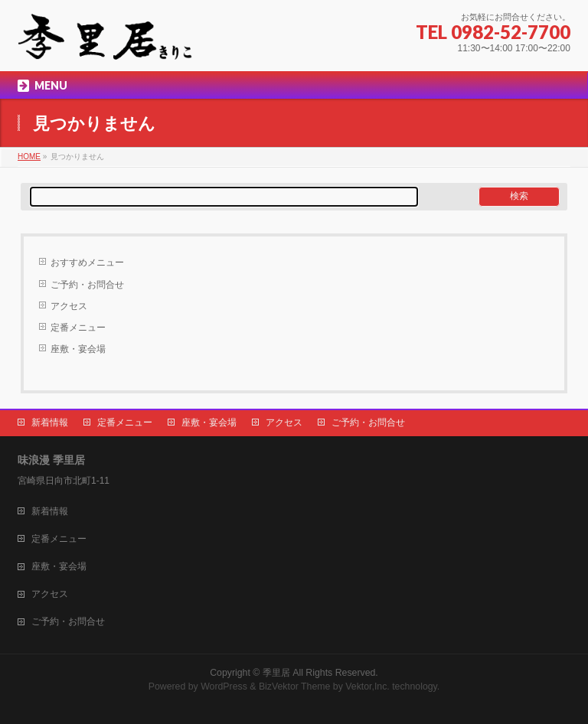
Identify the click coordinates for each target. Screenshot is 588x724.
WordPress (224, 686)
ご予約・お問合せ (87, 285)
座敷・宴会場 (78, 349)
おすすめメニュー (87, 263)
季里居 (276, 673)
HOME (29, 157)
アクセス (69, 306)
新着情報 (50, 422)
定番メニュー (78, 328)
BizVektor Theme (295, 686)
